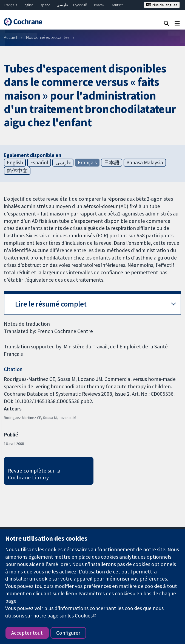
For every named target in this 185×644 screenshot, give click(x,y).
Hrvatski (99, 5)
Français (10, 5)
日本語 (112, 162)
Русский (80, 5)
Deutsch (117, 5)
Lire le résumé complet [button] (51, 304)
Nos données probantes (48, 37)
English (28, 5)
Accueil (11, 37)
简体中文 (17, 171)
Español (45, 5)
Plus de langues (162, 5)
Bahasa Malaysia (145, 162)
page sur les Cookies (70, 616)
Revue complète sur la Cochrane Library (34, 474)
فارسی (62, 5)
